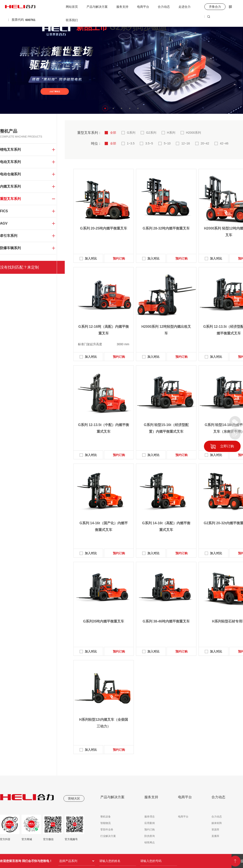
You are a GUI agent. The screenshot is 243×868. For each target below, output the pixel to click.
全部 (113, 133)
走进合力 (185, 7)
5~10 (167, 143)
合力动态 (164, 7)
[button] (105, 108)
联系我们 (72, 20)
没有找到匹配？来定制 (19, 267)
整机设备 (106, 817)
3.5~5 (149, 143)
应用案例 (150, 823)
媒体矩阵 (217, 823)
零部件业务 (107, 830)
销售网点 (150, 843)
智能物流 (106, 823)
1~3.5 (131, 143)
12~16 (185, 143)
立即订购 (227, 446)
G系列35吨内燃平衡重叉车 (104, 621)
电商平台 (143, 7)
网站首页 (72, 7)
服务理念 (150, 817)
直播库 (215, 836)
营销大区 (74, 798)
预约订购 (119, 258)
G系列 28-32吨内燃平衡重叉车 (166, 228)
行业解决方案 (108, 836)
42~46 (224, 143)
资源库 (215, 830)
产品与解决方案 (97, 7)
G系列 (131, 133)
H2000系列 (193, 133)
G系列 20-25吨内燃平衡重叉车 (104, 228)
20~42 (205, 143)
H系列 (171, 133)
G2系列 (151, 133)
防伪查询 (150, 836)
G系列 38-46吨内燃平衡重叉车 (166, 621)
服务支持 (122, 7)
